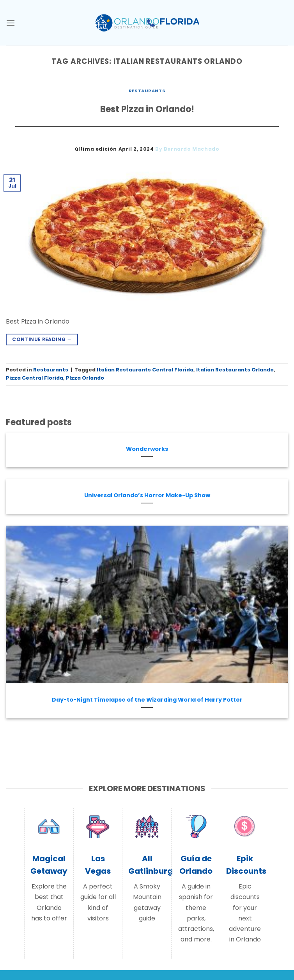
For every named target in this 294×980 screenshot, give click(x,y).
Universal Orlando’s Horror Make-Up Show (147, 495)
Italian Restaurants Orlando (235, 370)
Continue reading (42, 339)
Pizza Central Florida (35, 378)
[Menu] (11, 23)
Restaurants (147, 91)
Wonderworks (147, 449)
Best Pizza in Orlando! (147, 109)
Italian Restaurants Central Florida (145, 370)
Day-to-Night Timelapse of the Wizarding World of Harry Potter (147, 700)
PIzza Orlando (85, 378)
